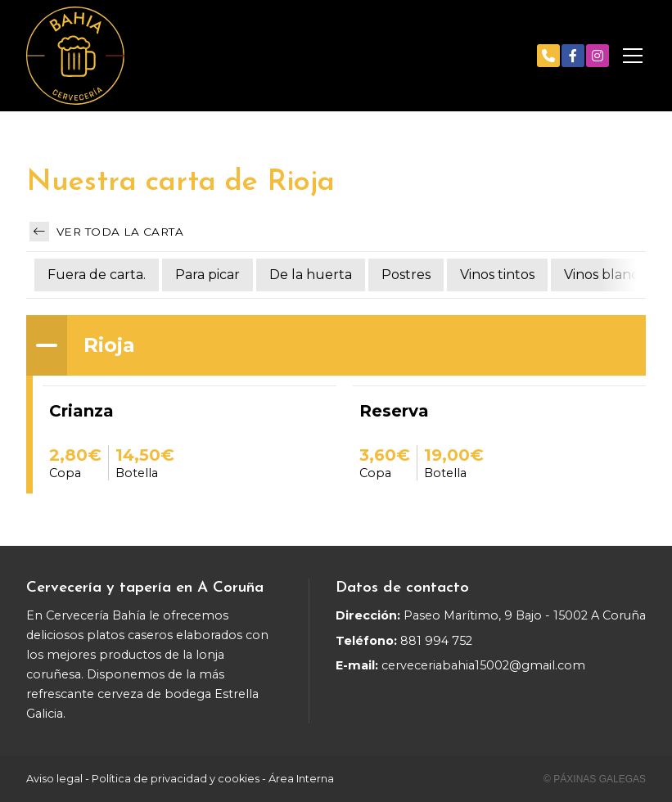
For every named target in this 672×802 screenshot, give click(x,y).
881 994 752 (436, 641)
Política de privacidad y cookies (176, 779)
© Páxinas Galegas (595, 779)
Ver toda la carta (106, 232)
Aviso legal (54, 779)
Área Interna (301, 779)
